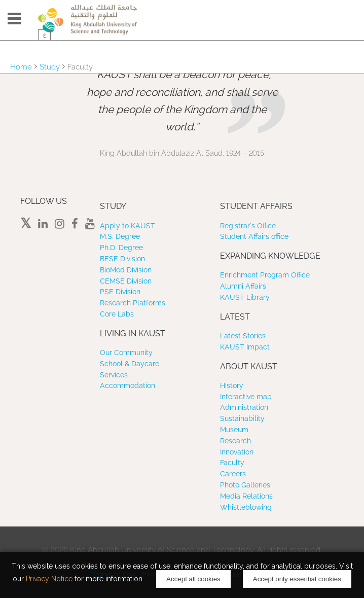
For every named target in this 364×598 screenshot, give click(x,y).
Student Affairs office (254, 236)
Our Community (126, 353)
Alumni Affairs (243, 286)
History (232, 385)
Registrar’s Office (248, 226)
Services (114, 375)
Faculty (232, 463)
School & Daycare (130, 364)
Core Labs (117, 314)
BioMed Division (126, 270)
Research (235, 441)
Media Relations (246, 496)
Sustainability (242, 418)
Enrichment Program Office (265, 275)
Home (21, 67)
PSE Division (120, 292)
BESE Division (122, 259)
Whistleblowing (246, 507)
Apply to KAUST (128, 226)
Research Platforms (133, 303)
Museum (234, 430)
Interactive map (246, 397)
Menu (14, 19)
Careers (233, 474)
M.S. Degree (120, 236)
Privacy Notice (49, 579)
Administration (244, 407)
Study (50, 67)
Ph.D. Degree (121, 248)
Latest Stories (243, 336)
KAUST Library (245, 297)
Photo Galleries (245, 485)
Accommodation (128, 385)
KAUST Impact (245, 347)
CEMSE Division (126, 281)
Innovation (237, 452)
